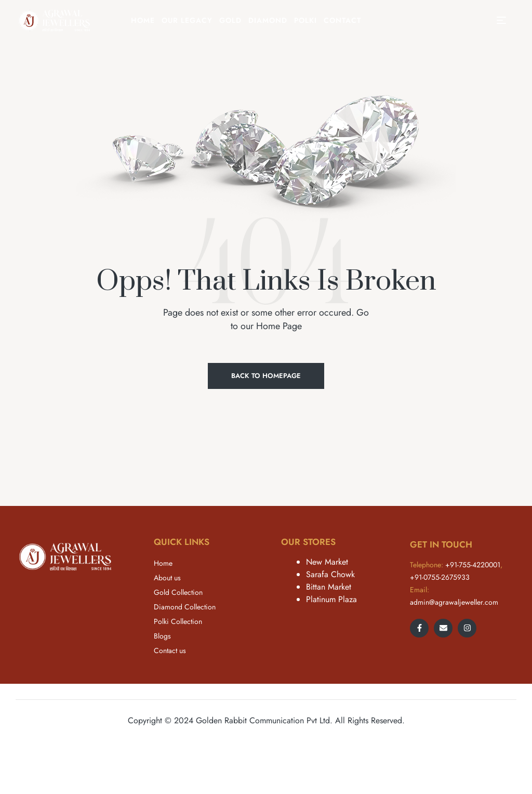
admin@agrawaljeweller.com (454, 602)
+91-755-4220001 (473, 565)
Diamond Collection (185, 607)
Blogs (162, 636)
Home (163, 563)
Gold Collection (178, 592)
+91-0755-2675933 (440, 577)
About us (167, 578)
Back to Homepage (266, 376)
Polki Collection (178, 621)
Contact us (170, 650)
